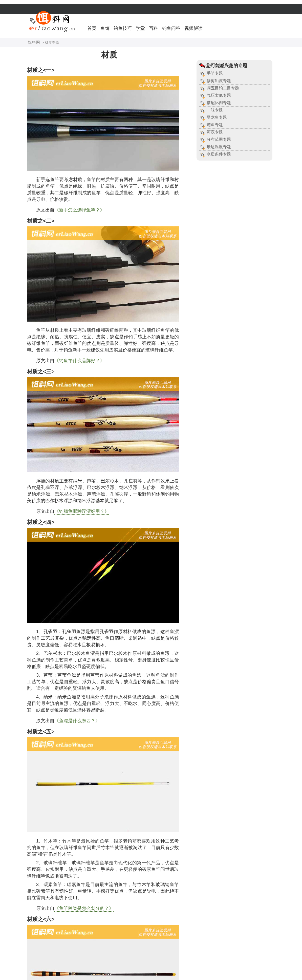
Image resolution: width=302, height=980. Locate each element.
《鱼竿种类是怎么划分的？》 (84, 908)
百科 (154, 28)
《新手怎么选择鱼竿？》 (79, 210)
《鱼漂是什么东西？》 (77, 721)
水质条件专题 (219, 154)
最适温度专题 (219, 147)
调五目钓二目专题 (223, 88)
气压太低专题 (219, 95)
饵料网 (34, 42)
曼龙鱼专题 (217, 117)
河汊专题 (215, 132)
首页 (92, 28)
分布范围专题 (219, 139)
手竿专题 (215, 73)
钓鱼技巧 (123, 28)
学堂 (140, 28)
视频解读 (193, 28)
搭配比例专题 (219, 103)
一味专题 (215, 110)
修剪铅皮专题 (219, 81)
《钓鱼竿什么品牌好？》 (79, 361)
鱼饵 (105, 28)
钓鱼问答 (171, 28)
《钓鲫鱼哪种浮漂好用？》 (82, 511)
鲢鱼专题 (215, 125)
